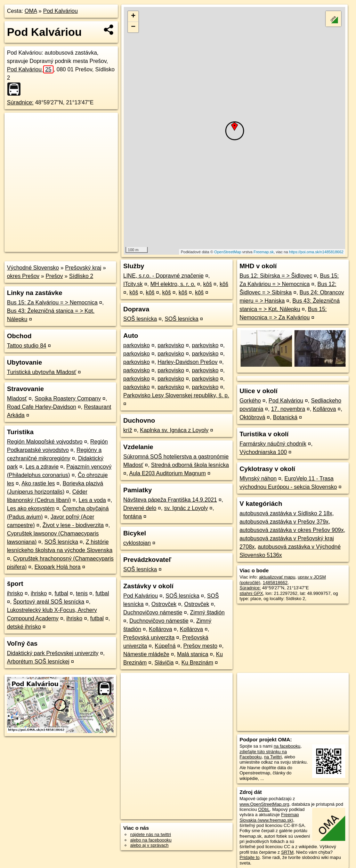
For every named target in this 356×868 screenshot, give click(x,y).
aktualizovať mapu (277, 577)
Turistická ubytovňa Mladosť (42, 372)
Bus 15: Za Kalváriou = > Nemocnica (52, 302)
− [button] (133, 27)
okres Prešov (23, 276)
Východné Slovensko (33, 268)
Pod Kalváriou (60, 11)
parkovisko (136, 345)
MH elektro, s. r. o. (173, 284)
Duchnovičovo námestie (153, 612)
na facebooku (287, 746)
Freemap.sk (264, 252)
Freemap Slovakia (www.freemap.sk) (269, 817)
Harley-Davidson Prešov (188, 362)
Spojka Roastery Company (68, 399)
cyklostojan (137, 543)
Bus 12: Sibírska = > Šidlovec (276, 276)
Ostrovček (164, 604)
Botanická (285, 417)
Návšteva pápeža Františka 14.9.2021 (170, 500)
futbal (61, 593)
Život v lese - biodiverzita (73, 525)
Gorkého (250, 401)
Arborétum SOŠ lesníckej (38, 662)
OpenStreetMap (228, 252)
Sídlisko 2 (81, 276)
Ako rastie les (38, 483)
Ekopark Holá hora (58, 567)
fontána (132, 516)
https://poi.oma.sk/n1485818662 (316, 252)
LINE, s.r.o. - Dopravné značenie (163, 276)
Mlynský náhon (258, 479)
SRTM (287, 852)
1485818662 (275, 583)
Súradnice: (20, 102)
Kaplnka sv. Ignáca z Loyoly (174, 430)
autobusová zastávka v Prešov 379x (284, 522)
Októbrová (252, 417)
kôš (208, 284)
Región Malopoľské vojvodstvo (45, 442)
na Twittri (273, 757)
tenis (82, 593)
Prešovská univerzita (149, 638)
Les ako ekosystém (31, 508)
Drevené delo (140, 508)
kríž (128, 430)
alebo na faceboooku (151, 840)
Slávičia (164, 663)
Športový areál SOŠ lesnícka (49, 602)
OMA (31, 11)
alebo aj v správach (149, 845)
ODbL (264, 809)
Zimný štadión (208, 612)
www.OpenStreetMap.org (264, 804)
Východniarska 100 (263, 452)
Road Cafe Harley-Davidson (42, 407)
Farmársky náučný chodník (273, 444)
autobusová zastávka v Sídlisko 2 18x (286, 513)
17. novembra (288, 409)
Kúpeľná (165, 646)
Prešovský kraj (83, 268)
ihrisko (15, 593)
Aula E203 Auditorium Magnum (167, 473)
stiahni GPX (251, 593)
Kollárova (160, 629)
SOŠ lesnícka (61, 542)
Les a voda (92, 500)
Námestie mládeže (146, 654)
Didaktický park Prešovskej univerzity (53, 653)
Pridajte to (250, 857)
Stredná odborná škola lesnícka (190, 465)
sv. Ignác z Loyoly (186, 508)
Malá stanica (193, 654)
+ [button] (133, 16)
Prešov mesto (200, 646)
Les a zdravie (42, 467)
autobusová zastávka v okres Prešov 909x (292, 530)
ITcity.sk (133, 284)
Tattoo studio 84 (27, 346)
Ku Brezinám (197, 663)
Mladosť (17, 399)
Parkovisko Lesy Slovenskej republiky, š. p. (176, 395)
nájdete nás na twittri (150, 834)
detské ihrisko (24, 627)
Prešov (54, 276)
